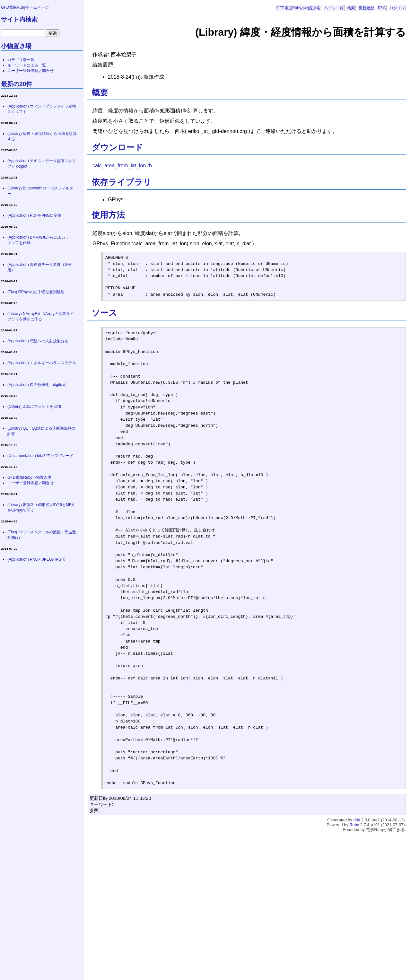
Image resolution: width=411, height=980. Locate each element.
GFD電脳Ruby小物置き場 (298, 8)
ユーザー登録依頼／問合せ (31, 71)
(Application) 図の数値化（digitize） (38, 385)
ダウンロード (117, 147)
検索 (351, 8)
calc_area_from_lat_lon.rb (122, 166)
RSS (382, 8)
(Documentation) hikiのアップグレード (40, 456)
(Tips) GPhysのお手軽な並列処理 (36, 292)
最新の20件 (17, 84)
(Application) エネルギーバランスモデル (42, 363)
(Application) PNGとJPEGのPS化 (36, 559)
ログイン (397, 8)
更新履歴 (366, 8)
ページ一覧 (334, 8)
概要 (100, 92)
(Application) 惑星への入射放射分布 (38, 341)
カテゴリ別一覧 (21, 60)
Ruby (354, 825)
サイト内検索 (19, 19)
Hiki (357, 820)
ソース (104, 313)
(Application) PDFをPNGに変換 (34, 215)
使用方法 (108, 215)
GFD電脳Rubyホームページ (25, 7)
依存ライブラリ (122, 182)
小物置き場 (16, 46)
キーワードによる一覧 (27, 65)
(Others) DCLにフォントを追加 (34, 407)
